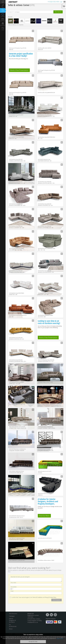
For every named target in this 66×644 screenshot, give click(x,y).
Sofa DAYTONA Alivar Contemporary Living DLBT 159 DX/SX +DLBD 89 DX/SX (17, 450)
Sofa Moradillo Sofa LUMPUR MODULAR (45, 49)
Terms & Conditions (38, 597)
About (11, 629)
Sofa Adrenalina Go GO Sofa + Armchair (45, 472)
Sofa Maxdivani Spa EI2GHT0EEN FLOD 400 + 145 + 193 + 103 (17, 249)
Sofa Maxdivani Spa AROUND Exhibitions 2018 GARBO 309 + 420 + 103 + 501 (17, 205)
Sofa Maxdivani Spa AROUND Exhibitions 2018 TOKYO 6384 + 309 (17, 160)
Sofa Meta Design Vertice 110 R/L (45, 382)
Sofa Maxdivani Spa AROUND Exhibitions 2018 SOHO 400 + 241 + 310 (17, 272)
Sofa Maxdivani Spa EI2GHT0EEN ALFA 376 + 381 (18, 316)
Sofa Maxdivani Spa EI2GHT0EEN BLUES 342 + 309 (45, 316)
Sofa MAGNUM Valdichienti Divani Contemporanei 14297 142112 (17, 517)
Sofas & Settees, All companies (16, 25)
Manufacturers (13, 614)
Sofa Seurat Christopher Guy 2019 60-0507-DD (18, 93)
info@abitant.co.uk (33, 622)
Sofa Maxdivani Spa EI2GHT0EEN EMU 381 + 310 (46, 138)
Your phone (14, 587)
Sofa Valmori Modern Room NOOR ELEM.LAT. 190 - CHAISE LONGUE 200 (18, 427)
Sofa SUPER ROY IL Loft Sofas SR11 (17, 560)
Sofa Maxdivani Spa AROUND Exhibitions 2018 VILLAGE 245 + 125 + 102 (46, 183)
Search (59, 12)
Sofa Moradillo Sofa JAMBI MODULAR (46, 93)
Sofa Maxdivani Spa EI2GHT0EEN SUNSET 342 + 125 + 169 (17, 383)
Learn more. (60, 638)
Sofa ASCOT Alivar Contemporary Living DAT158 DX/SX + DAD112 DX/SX (46, 427)
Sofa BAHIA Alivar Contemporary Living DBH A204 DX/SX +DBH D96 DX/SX (46, 450)
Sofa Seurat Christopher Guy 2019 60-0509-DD (18, 49)
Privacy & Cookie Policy (51, 597)
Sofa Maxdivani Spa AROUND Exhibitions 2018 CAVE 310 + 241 (16, 338)
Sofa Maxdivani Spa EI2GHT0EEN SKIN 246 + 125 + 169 (46, 249)
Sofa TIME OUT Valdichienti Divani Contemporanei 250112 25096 (17, 539)
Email (12, 591)
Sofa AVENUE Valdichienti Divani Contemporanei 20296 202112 (16, 472)
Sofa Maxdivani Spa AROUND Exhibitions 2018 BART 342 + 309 (16, 227)
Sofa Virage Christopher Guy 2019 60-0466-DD (46, 71)
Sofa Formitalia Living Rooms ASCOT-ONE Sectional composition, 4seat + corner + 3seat (46, 405)
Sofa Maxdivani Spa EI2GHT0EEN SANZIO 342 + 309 (17, 294)
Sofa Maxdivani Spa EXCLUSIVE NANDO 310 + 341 (16, 116)
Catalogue (12, 616)
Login (61, 2)
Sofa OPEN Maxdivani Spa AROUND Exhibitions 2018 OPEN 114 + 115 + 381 (46, 361)
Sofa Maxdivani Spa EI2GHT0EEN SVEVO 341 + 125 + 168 (45, 294)
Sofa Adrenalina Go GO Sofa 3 (45, 538)
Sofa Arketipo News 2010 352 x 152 (17, 404)
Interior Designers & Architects (12, 620)
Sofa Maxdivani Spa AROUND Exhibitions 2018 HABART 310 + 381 (17, 182)
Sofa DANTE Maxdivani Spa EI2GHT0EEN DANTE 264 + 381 (45, 160)
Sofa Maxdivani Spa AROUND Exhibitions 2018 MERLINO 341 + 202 (46, 116)
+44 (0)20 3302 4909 (53, 2)
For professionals (13, 626)
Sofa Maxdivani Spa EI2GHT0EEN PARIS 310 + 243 (17, 138)
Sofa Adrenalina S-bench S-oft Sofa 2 (18, 494)
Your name (13, 583)
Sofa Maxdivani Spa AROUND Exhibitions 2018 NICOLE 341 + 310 (46, 271)
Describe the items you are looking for (20, 577)
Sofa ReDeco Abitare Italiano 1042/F (46, 560)
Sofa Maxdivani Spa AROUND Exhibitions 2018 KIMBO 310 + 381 (46, 227)
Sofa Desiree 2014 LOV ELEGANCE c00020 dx (46, 494)
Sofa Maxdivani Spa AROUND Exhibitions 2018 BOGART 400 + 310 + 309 (18, 361)
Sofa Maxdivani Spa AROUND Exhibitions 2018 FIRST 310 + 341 (45, 205)
